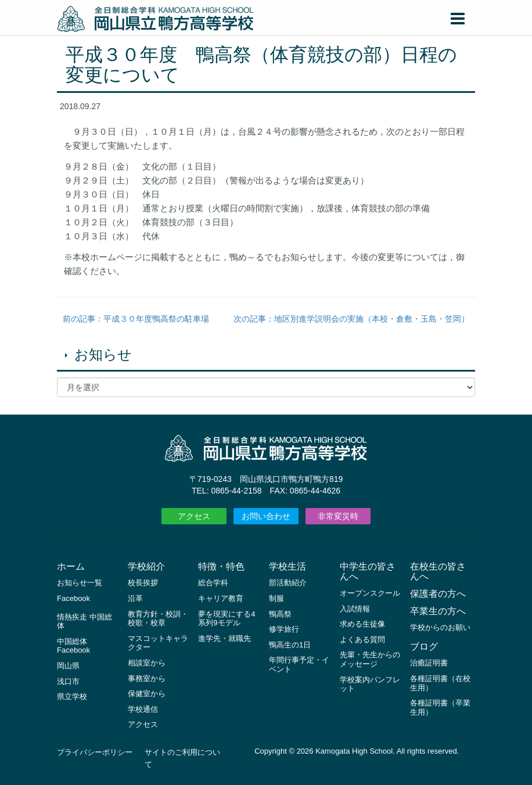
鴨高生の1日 (290, 645)
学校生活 (287, 566)
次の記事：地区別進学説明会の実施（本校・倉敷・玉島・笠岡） (351, 319)
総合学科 (213, 583)
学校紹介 (146, 566)
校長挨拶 (143, 583)
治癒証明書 (429, 663)
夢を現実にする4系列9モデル (227, 619)
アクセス (194, 516)
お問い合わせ (266, 516)
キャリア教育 (221, 598)
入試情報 (355, 609)
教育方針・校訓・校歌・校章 (158, 619)
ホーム (71, 566)
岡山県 (68, 666)
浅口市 (68, 681)
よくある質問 (362, 640)
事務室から (147, 678)
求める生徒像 (362, 624)
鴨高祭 (280, 614)
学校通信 (143, 709)
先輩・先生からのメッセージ (370, 659)
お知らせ (103, 354)
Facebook (73, 598)
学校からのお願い (440, 627)
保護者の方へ (438, 594)
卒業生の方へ (438, 611)
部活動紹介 (288, 583)
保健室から (147, 694)
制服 (276, 598)
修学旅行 (284, 629)
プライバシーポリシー (95, 752)
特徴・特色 (221, 566)
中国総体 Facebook (73, 646)
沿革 (135, 598)
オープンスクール (370, 593)
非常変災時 (338, 516)
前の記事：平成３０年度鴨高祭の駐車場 (136, 319)
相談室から (147, 663)
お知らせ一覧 (80, 583)
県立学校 (72, 696)
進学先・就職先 (224, 638)
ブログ (424, 647)
